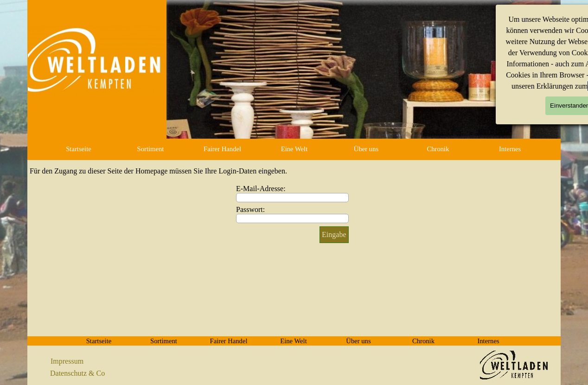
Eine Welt (294, 149)
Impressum (67, 361)
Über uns (366, 149)
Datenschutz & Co (77, 373)
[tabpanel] (85, 361)
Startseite (79, 149)
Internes (510, 149)
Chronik (438, 149)
